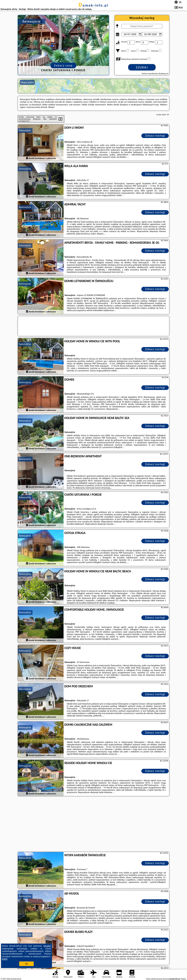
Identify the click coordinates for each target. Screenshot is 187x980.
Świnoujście (25, 130)
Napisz (184, 979)
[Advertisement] (93, 824)
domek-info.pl (93, 5)
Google (47, 946)
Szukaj (142, 67)
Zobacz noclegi (155, 136)
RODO (5, 959)
